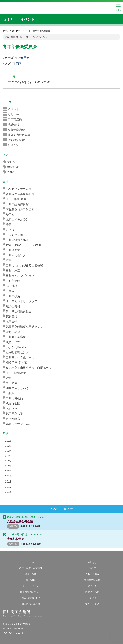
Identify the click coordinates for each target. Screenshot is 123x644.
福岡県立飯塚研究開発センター (25, 327)
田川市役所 (13, 296)
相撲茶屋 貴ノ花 (16, 362)
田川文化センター (17, 255)
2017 (8, 487)
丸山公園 (11, 383)
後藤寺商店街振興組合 (20, 194)
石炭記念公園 (14, 235)
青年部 (17, 63)
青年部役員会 (16, 539)
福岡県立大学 (14, 414)
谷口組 (10, 214)
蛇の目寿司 (13, 306)
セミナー (12, 114)
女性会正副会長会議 (20, 521)
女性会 (10, 162)
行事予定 (24, 58)
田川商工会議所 (62, 7)
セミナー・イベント (19, 19)
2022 (8, 461)
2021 (8, 466)
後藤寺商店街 (15, 130)
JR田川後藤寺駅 (16, 373)
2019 (8, 476)
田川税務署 (13, 271)
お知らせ (92, 562)
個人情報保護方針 (31, 604)
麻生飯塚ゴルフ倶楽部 (20, 209)
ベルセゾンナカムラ (18, 189)
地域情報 (12, 125)
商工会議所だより (31, 598)
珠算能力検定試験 (18, 135)
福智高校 (11, 317)
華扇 (8, 260)
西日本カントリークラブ (21, 301)
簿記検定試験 (15, 140)
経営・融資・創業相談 (31, 568)
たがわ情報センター (18, 352)
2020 (8, 471)
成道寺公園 (13, 403)
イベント (12, 109)
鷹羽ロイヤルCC (16, 219)
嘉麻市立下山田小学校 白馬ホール (28, 368)
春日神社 (11, 286)
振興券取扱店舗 (92, 580)
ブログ (92, 568)
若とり (10, 230)
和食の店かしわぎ (17, 388)
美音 (8, 224)
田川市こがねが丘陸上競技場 (24, 265)
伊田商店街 (13, 119)
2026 (8, 441)
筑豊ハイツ (13, 342)
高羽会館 (11, 322)
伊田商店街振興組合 (18, 311)
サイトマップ (92, 604)
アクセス (92, 586)
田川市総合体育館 (17, 204)
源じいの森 (13, 332)
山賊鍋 (10, 393)
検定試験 (12, 167)
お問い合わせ (92, 592)
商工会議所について (31, 592)
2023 (8, 456)
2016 (8, 492)
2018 (8, 482)
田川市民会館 (14, 398)
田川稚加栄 (13, 250)
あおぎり (11, 409)
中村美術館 (13, 281)
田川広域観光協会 (17, 240)
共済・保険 (31, 574)
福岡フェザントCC (18, 424)
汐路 (8, 378)
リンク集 (92, 598)
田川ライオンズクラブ (20, 276)
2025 (8, 446)
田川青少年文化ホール (20, 357)
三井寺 (10, 291)
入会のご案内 (92, 574)
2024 (8, 451)
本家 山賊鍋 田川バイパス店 (23, 245)
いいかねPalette (16, 347)
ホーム (31, 562)
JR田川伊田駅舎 (16, 199)
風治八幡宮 (13, 419)
